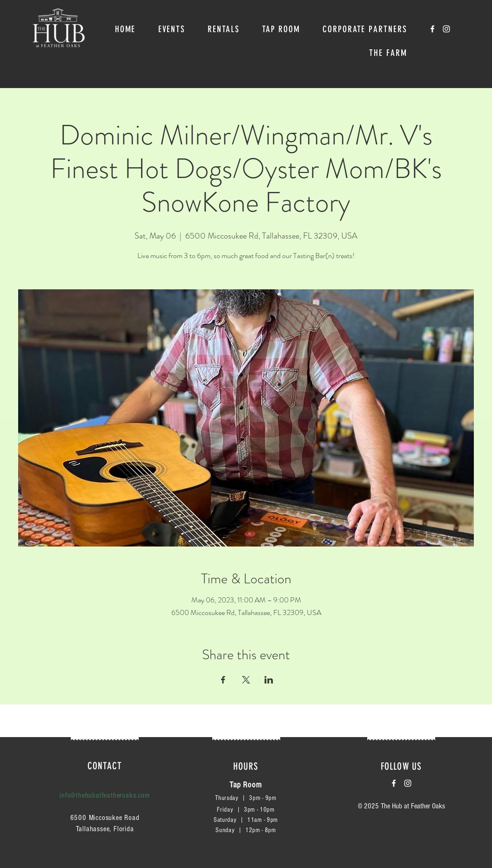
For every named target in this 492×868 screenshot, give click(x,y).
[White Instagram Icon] (446, 29)
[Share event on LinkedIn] (269, 680)
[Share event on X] (246, 680)
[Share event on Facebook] (223, 680)
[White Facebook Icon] (432, 29)
